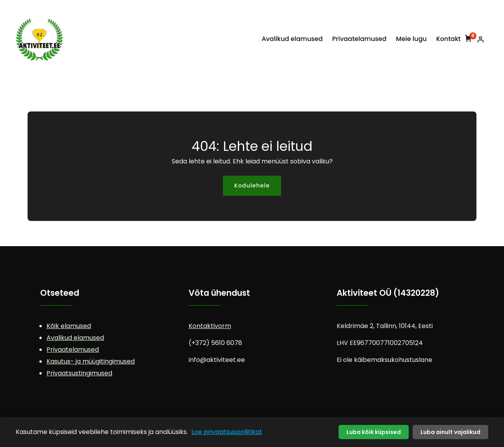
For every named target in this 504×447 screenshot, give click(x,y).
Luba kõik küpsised (374, 432)
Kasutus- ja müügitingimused (91, 361)
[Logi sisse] (480, 39)
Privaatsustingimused (79, 373)
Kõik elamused (69, 326)
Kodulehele (252, 185)
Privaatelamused (73, 350)
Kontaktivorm (210, 326)
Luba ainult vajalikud (450, 432)
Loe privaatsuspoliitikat (227, 432)
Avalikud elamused (75, 338)
